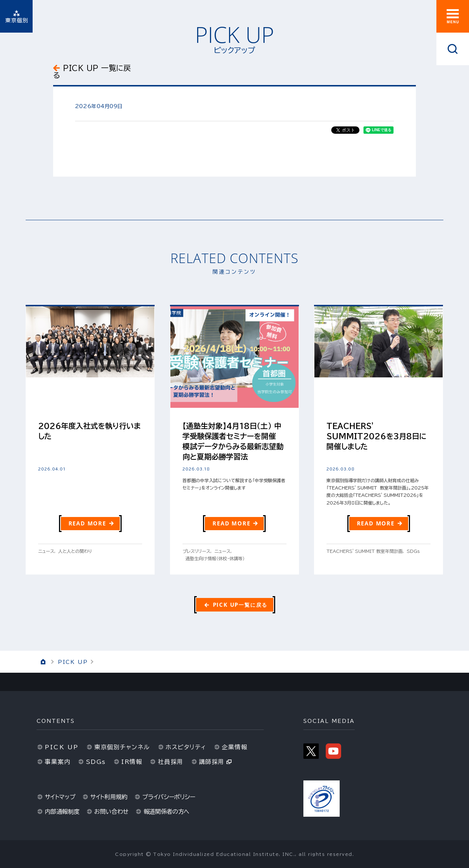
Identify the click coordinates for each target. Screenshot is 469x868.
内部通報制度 (62, 812)
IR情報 (132, 762)
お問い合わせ (111, 812)
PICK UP (73, 662)
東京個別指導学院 (16, 16)
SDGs (96, 762)
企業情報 (234, 747)
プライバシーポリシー (169, 797)
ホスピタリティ (186, 747)
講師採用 (212, 762)
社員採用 (171, 762)
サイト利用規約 (109, 797)
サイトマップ (60, 797)
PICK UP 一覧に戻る (92, 71)
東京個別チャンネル (122, 747)
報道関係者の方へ (167, 812)
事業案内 (58, 762)
